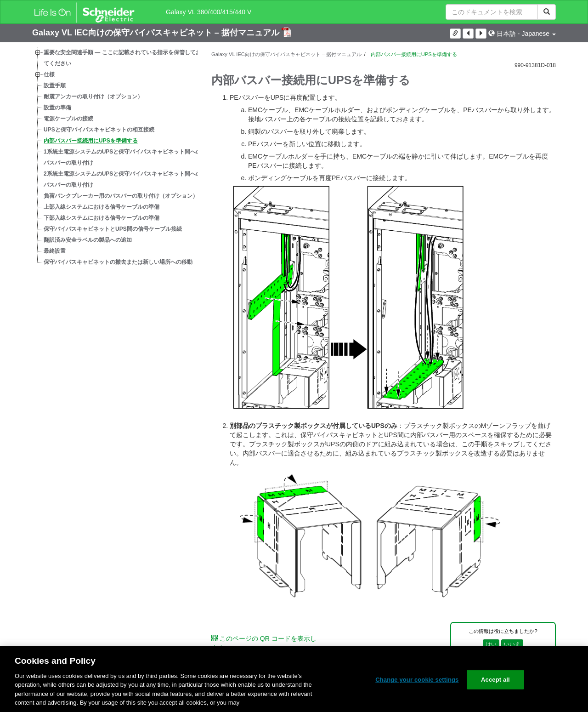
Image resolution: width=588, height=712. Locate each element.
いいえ (512, 644)
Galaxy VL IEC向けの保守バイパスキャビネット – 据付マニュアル (157, 33)
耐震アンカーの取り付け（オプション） (93, 97)
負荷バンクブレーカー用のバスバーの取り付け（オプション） (121, 196)
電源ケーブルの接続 (68, 119)
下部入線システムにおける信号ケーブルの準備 (102, 218)
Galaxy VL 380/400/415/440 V (209, 12)
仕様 (49, 74)
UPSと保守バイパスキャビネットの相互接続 (99, 130)
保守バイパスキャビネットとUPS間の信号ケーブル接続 (113, 229)
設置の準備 (57, 108)
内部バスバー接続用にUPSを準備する (91, 141)
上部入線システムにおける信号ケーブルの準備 (102, 207)
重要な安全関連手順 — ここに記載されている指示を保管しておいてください (125, 58)
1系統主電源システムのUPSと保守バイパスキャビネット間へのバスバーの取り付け (122, 157)
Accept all (495, 680)
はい (491, 644)
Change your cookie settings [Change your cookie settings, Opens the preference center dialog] (417, 680)
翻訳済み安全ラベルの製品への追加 (88, 240)
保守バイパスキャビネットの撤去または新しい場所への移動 (118, 262)
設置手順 (55, 85)
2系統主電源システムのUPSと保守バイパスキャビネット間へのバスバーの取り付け (122, 179)
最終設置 (55, 251)
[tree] (115, 157)
